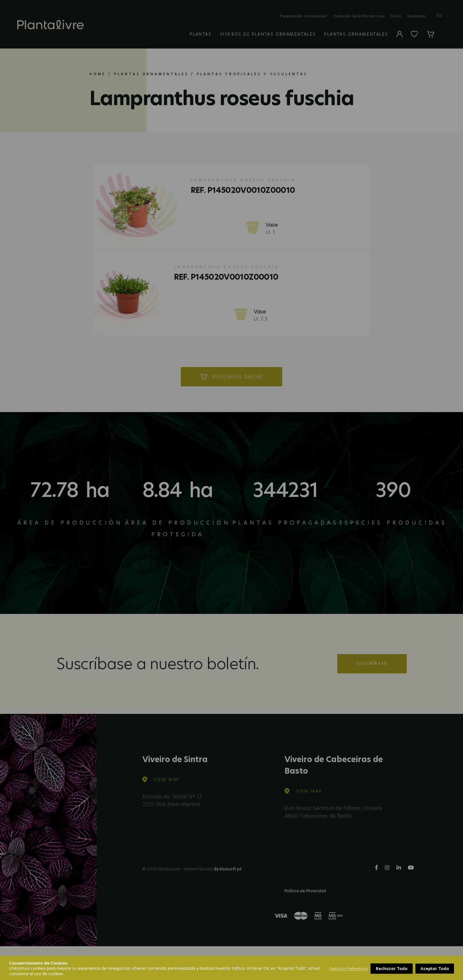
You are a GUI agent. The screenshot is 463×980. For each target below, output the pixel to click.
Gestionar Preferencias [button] (348, 968)
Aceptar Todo (435, 969)
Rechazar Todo (391, 969)
